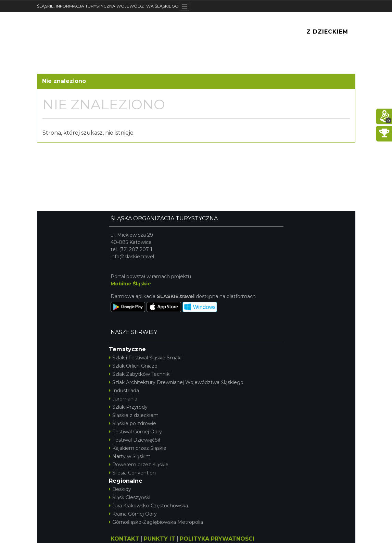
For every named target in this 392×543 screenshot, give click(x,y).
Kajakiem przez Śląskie (138, 448)
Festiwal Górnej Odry (135, 432)
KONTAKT (125, 539)
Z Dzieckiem (327, 32)
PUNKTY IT (160, 539)
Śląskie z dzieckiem (134, 415)
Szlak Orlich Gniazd (133, 366)
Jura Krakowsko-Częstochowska (148, 506)
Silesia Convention (132, 473)
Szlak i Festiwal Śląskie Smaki (145, 358)
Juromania (123, 399)
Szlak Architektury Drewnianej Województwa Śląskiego (176, 382)
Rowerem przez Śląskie (139, 465)
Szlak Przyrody (128, 407)
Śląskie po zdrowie (132, 423)
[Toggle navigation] (185, 6)
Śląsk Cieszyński (130, 497)
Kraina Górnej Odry (133, 514)
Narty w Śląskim (130, 456)
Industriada (124, 391)
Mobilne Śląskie (131, 284)
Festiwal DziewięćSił (135, 440)
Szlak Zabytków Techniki (140, 374)
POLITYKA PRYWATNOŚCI (217, 539)
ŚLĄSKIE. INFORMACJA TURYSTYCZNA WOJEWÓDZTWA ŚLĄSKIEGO (108, 6)
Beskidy (120, 489)
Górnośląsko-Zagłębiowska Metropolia (156, 522)
